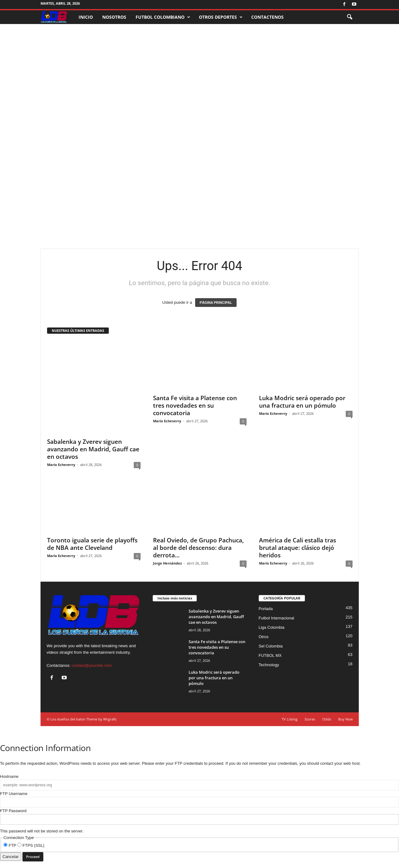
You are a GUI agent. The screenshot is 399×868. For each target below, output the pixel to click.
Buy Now (346, 719)
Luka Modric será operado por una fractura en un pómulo (302, 445)
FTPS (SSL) (31, 845)
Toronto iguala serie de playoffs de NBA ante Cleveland (92, 544)
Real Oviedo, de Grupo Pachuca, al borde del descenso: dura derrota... (198, 548)
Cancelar (11, 857)
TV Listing (290, 719)
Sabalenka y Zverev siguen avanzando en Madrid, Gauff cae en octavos (93, 449)
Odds (327, 719)
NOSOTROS (114, 17)
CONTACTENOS (267, 17)
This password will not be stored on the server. (199, 821)
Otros (264, 637)
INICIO (86, 17)
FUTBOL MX (270, 655)
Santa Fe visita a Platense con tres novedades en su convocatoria (195, 405)
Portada (266, 609)
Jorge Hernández (167, 563)
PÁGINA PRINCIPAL (216, 303)
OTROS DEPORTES (221, 17)
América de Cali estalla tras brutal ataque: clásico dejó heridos (298, 548)
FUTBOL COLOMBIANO (163, 17)
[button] (349, 17)
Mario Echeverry (61, 465)
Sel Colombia (271, 646)
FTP (10, 845)
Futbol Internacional (276, 618)
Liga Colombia (272, 627)
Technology (269, 665)
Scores (310, 719)
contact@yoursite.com (92, 665)
